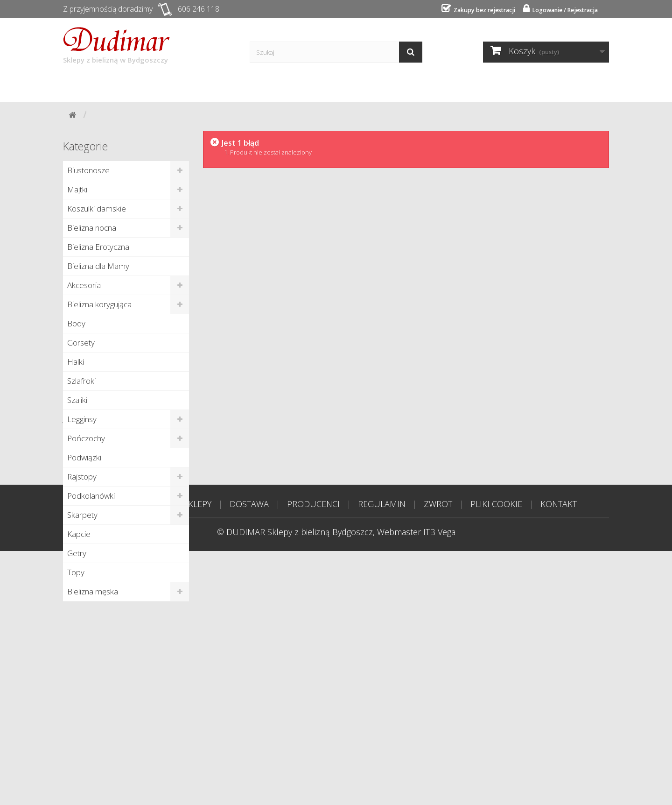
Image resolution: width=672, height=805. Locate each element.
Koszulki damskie (97, 208)
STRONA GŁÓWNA (130, 758)
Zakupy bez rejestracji (474, 10)
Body (76, 323)
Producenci (252, 85)
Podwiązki (84, 457)
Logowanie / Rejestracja (560, 10)
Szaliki (77, 399)
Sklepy (132, 85)
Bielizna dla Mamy (98, 265)
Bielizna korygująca (99, 304)
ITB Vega (439, 786)
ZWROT (438, 758)
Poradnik (317, 85)
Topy (76, 572)
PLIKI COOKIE (496, 758)
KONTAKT (559, 758)
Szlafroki (81, 380)
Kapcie (79, 533)
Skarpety (82, 514)
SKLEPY (197, 758)
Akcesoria (84, 285)
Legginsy (82, 419)
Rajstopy (82, 476)
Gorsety (81, 342)
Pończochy (86, 438)
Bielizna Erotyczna (98, 246)
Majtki (77, 189)
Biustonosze (88, 170)
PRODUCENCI (313, 758)
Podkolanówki (91, 495)
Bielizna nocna (92, 227)
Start (85, 85)
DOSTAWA (249, 758)
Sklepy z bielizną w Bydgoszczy (116, 45)
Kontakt (375, 85)
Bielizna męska (93, 591)
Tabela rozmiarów (452, 85)
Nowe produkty (99, 622)
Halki (76, 361)
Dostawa (187, 85)
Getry (77, 553)
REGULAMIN (382, 758)
